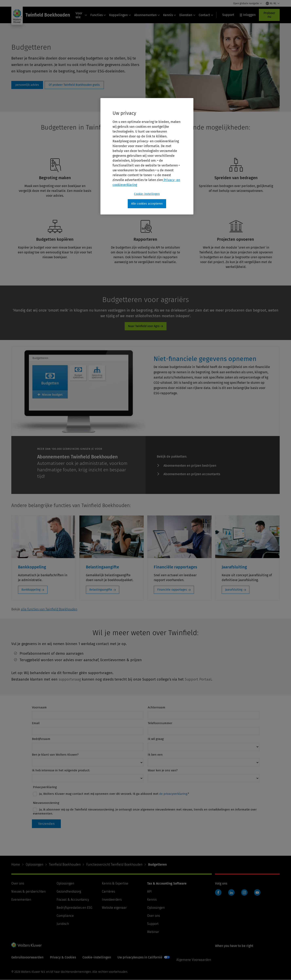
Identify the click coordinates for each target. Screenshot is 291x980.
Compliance (65, 916)
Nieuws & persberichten (28, 892)
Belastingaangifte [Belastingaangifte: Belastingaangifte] (101, 590)
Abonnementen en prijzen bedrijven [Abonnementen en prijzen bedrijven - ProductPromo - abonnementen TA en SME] (190, 466)
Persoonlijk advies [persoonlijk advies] (27, 85)
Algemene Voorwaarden (194, 960)
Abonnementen (147, 15)
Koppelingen (120, 15)
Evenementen (21, 900)
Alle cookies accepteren (147, 204)
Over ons (18, 883)
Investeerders (112, 900)
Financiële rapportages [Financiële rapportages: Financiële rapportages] (172, 590)
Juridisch (63, 924)
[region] (147, 156)
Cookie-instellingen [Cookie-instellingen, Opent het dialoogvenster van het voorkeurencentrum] (147, 194)
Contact (206, 15)
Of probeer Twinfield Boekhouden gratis (74, 85)
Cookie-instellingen (97, 957)
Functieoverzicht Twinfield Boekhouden (114, 864)
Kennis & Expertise (115, 883)
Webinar (153, 932)
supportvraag (70, 679)
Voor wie (81, 15)
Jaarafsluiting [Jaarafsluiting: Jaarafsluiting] (234, 590)
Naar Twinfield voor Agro (144, 326)
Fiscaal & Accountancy (73, 900)
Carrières (108, 892)
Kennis (170, 15)
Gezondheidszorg (69, 892)
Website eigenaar (114, 908)
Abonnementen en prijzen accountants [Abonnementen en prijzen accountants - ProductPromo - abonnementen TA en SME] (192, 474)
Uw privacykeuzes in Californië (140, 957)
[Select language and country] (273, 3)
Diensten (187, 15)
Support (153, 924)
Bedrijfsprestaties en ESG (74, 908)
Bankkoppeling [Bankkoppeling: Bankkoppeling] (31, 590)
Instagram (244, 892)
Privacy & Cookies (63, 957)
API (149, 892)
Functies (98, 15)
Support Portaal (198, 679)
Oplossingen (34, 864)
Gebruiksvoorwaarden (27, 957)
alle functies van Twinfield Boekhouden (49, 609)
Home (16, 864)
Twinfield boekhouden (220, 895)
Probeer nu (269, 15)
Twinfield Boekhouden (65, 864)
